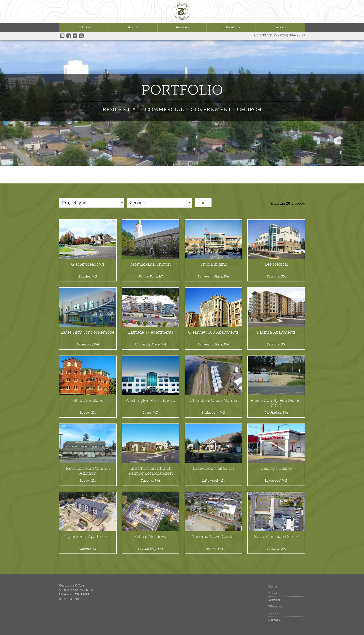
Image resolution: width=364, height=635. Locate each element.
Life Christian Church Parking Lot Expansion (151, 471)
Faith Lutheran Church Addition (88, 471)
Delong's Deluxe (276, 468)
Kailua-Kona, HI (151, 276)
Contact (274, 620)
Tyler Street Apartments (88, 537)
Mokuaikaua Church (151, 264)
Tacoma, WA (276, 276)
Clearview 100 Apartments (213, 332)
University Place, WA (213, 276)
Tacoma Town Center (213, 537)
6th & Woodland (88, 400)
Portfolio (84, 27)
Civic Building (213, 264)
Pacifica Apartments (276, 332)
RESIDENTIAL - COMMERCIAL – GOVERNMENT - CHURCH (182, 109)
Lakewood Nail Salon (213, 468)
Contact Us (266, 35)
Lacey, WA (88, 413)
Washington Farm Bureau (151, 400)
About (133, 27)
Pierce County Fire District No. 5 (276, 403)
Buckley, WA (88, 276)
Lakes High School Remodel (88, 332)
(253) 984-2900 (293, 35)
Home (273, 586)
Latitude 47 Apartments (151, 332)
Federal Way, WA (151, 549)
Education (231, 27)
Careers (280, 27)
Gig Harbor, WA (276, 413)
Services (182, 27)
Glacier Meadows (88, 264)
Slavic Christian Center (276, 537)
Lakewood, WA (88, 344)
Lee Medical (276, 264)
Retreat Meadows (151, 537)
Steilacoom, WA (213, 413)
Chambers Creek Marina (213, 400)
